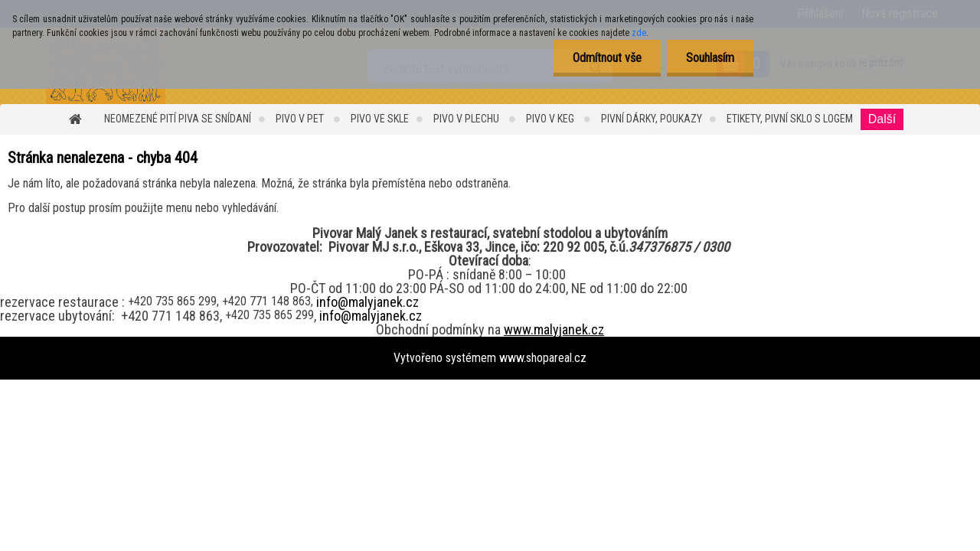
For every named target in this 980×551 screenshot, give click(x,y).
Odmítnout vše (607, 58)
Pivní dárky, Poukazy (652, 119)
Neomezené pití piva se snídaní (178, 119)
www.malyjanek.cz (554, 329)
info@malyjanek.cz (367, 302)
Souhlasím (710, 58)
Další (882, 119)
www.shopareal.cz (543, 358)
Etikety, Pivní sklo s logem (790, 119)
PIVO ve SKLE (380, 119)
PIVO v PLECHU (467, 119)
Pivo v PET (301, 119)
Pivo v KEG (551, 119)
